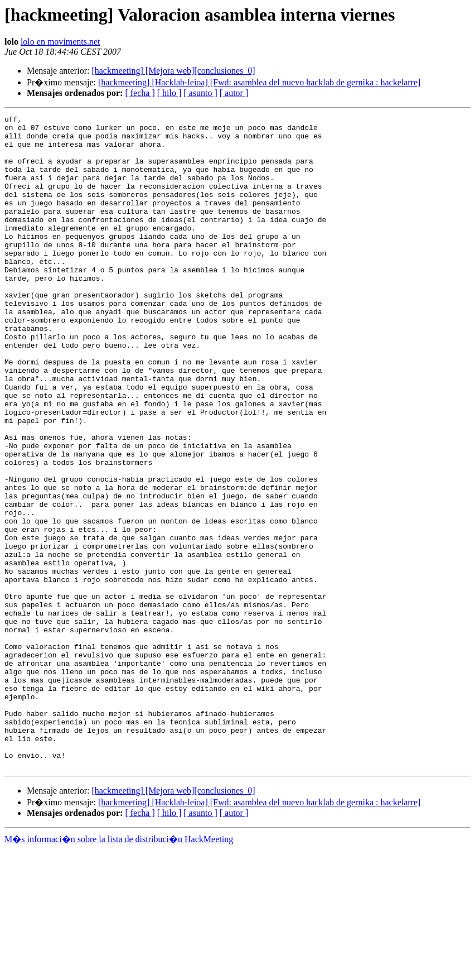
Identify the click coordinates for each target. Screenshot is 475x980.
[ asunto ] (200, 93)
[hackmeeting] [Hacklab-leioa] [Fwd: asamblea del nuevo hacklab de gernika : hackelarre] (259, 82)
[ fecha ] (140, 93)
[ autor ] (234, 93)
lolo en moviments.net (60, 42)
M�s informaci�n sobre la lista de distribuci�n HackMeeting (119, 970)
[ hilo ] (169, 93)
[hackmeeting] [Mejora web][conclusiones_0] (173, 71)
